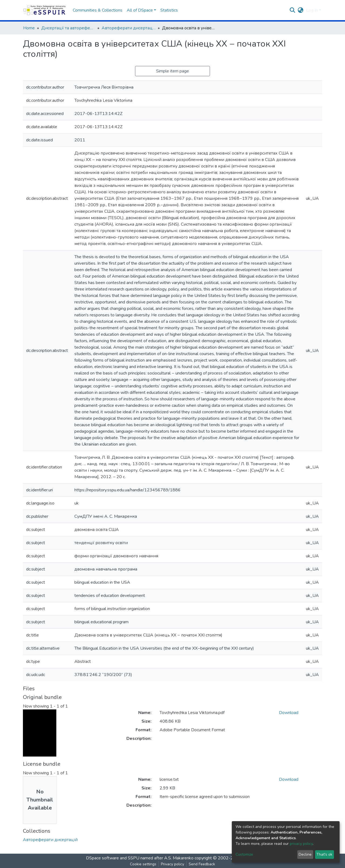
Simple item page (172, 71)
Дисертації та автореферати (68, 28)
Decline (305, 854)
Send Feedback (202, 864)
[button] (301, 10)
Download (289, 713)
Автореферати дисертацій (129, 28)
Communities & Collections (98, 10)
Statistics (169, 10)
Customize (244, 854)
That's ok (324, 854)
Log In (312, 10)
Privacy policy (172, 864)
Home (29, 28)
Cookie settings (143, 864)
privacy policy (301, 844)
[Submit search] (293, 10)
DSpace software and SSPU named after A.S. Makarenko (140, 858)
